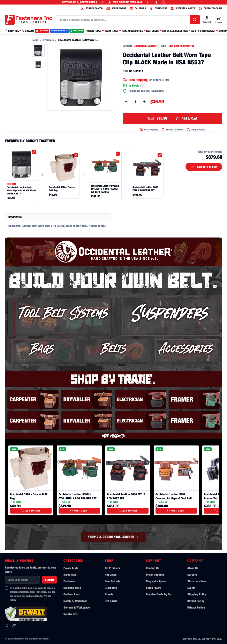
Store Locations (197, 581)
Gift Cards (111, 601)
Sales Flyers (154, 588)
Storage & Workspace (77, 607)
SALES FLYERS (116, 8)
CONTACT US (158, 8)
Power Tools (71, 568)
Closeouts (111, 588)
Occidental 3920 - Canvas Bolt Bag (62, 189)
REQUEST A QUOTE (182, 8)
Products (48, 40)
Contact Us (153, 568)
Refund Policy (196, 601)
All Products (112, 568)
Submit (49, 580)
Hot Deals (111, 575)
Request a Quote (156, 581)
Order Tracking (155, 575)
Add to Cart (172, 118)
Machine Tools (72, 588)
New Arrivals (112, 581)
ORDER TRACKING (210, 8)
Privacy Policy (196, 607)
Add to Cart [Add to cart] (31, 511)
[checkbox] (34, 152)
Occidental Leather (145, 46)
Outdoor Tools (72, 594)
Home (35, 40)
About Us (193, 568)
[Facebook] (7, 626)
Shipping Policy (197, 594)
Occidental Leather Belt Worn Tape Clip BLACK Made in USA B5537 (21, 190)
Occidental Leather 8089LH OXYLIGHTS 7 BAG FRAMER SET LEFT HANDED (105, 189)
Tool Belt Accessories (181, 46)
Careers (192, 575)
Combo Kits (70, 614)
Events (191, 588)
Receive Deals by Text (159, 594)
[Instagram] (14, 626)
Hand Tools (70, 575)
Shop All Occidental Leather (113, 537)
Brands (109, 594)
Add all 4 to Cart (204, 167)
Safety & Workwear (75, 601)
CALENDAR (137, 8)
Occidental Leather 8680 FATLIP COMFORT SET (145, 189)
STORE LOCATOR (91, 8)
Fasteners (69, 581)
